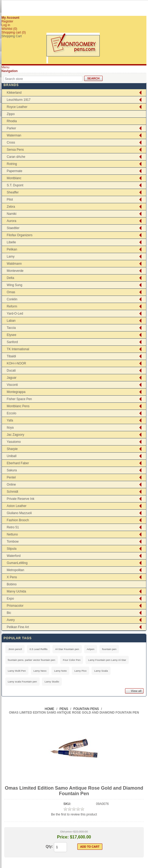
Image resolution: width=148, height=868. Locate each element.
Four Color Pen (72, 660)
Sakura (12, 470)
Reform (12, 306)
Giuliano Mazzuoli (19, 513)
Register (8, 21)
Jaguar (12, 378)
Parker (11, 128)
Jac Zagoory (16, 435)
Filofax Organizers (20, 235)
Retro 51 (13, 527)
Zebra (11, 207)
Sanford (12, 342)
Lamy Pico (80, 671)
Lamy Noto (60, 671)
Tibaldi (11, 356)
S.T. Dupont (15, 185)
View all (136, 691)
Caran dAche (16, 157)
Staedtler (13, 228)
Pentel (11, 477)
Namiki (12, 214)
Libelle (11, 242)
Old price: (66, 832)
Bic (9, 613)
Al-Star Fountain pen (67, 649)
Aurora (12, 221)
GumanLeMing (17, 563)
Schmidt (13, 492)
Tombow (13, 542)
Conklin (12, 299)
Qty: (49, 846)
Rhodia (12, 121)
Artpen (91, 649)
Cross (11, 143)
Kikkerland (14, 93)
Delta (11, 278)
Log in (6, 25)
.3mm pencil (15, 649)
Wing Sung (15, 285)
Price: (63, 837)
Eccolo (12, 413)
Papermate (15, 171)
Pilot (10, 200)
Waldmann (14, 264)
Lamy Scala (101, 671)
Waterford (14, 556)
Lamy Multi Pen (17, 671)
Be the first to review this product (74, 814)
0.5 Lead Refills (39, 649)
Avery (11, 620)
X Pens (12, 577)
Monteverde (15, 271)
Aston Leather (17, 506)
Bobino (12, 584)
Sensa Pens (15, 150)
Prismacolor (15, 606)
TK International (18, 349)
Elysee (12, 335)
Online (11, 485)
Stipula (12, 549)
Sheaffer (13, 192)
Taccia (11, 328)
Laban (11, 321)
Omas (11, 292)
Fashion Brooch (18, 520)
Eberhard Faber (18, 463)
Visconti (12, 385)
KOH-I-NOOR (16, 363)
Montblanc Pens (18, 406)
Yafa (10, 420)
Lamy (11, 257)
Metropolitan (16, 570)
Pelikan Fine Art (18, 627)
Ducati (11, 371)
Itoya (10, 428)
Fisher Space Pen (19, 399)
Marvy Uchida (16, 591)
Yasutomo (14, 442)
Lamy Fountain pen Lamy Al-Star (107, 660)
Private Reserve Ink (21, 499)
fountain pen (109, 649)
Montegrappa (16, 392)
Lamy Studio (52, 682)
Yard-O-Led (15, 314)
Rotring (12, 164)
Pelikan (12, 249)
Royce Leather (17, 107)
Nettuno (12, 534)
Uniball (12, 456)
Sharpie (12, 449)
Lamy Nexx (40, 671)
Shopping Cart (12, 36)
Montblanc (14, 178)
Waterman (14, 135)
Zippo (11, 114)
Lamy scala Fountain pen (22, 682)
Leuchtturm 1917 (19, 100)
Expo (10, 599)
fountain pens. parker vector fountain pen (32, 660)
